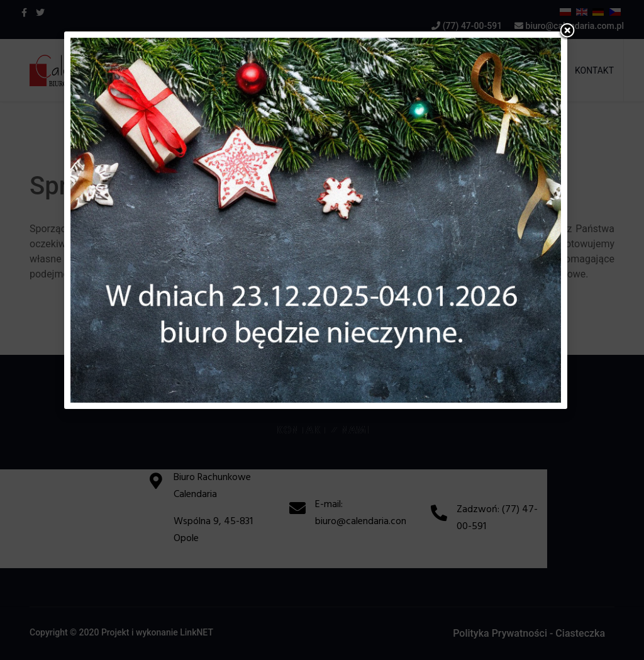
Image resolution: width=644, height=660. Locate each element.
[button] (567, 31)
